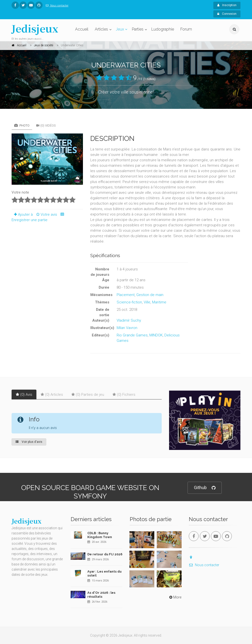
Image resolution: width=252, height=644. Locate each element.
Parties (138, 29)
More (175, 597)
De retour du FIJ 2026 (105, 554)
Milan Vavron (127, 328)
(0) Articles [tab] (52, 395)
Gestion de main (150, 295)
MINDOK (156, 335)
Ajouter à (22, 215)
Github (205, 488)
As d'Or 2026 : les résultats (101, 595)
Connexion (227, 14)
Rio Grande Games (132, 335)
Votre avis (46, 215)
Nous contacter (56, 6)
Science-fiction (129, 302)
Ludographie (163, 29)
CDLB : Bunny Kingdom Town (100, 535)
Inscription (227, 5)
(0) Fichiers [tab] (124, 395)
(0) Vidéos (46, 125)
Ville (147, 302)
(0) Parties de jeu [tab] (88, 395)
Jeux (120, 29)
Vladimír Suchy (129, 320)
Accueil (82, 29)
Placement (126, 295)
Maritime (159, 302)
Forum (186, 29)
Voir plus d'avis (29, 442)
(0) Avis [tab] (24, 395)
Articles (101, 29)
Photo (22, 125)
